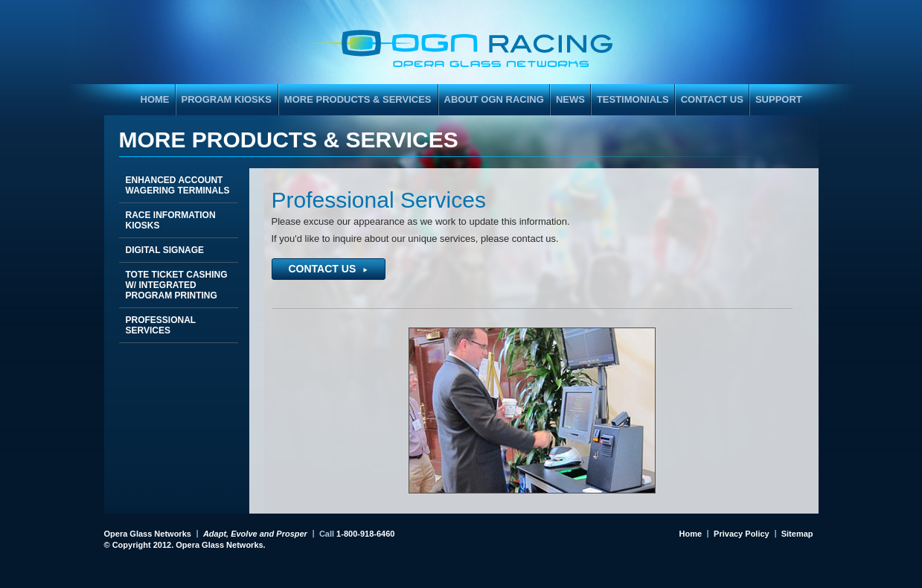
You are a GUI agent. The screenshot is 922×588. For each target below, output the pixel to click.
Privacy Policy (742, 534)
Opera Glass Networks (148, 534)
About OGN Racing (494, 99)
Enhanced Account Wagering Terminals (178, 185)
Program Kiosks (224, 102)
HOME (155, 99)
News (570, 99)
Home (691, 534)
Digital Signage (165, 250)
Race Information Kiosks (171, 220)
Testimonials (633, 99)
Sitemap (797, 534)
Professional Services (161, 325)
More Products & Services (355, 102)
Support (779, 99)
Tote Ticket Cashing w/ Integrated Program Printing (177, 285)
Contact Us (712, 99)
